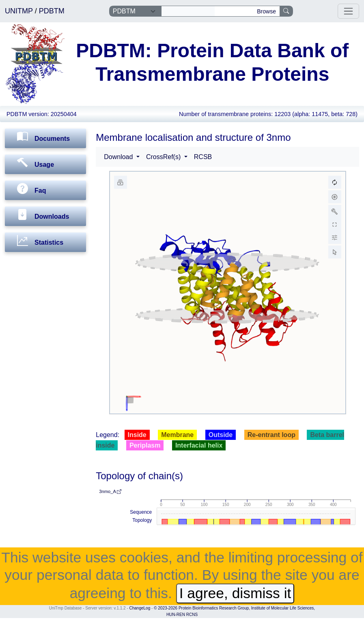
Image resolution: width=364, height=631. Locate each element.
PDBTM (52, 11)
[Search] (188, 11)
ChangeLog (140, 608)
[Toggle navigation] (348, 11)
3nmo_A (110, 491)
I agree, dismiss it (235, 593)
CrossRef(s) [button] (164, 157)
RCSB (203, 157)
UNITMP (20, 11)
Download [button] (119, 157)
